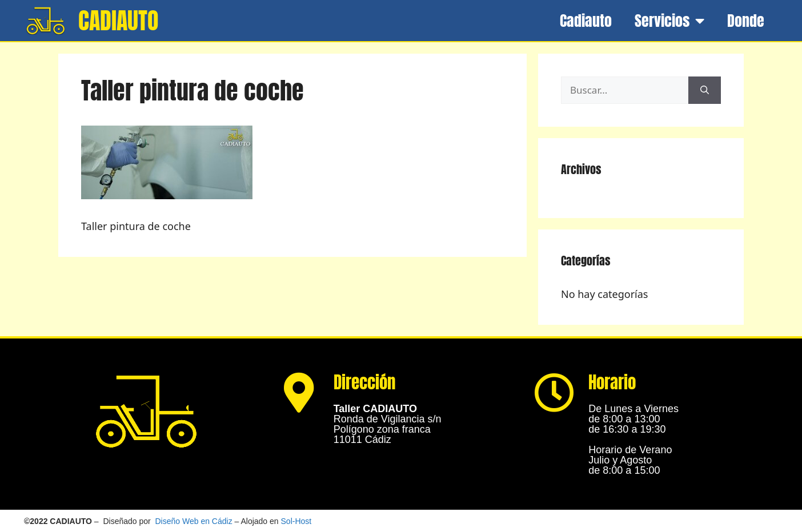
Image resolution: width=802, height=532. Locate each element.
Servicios (669, 21)
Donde (746, 21)
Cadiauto (586, 21)
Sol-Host (296, 521)
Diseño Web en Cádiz (194, 521)
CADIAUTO (118, 21)
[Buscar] (705, 90)
